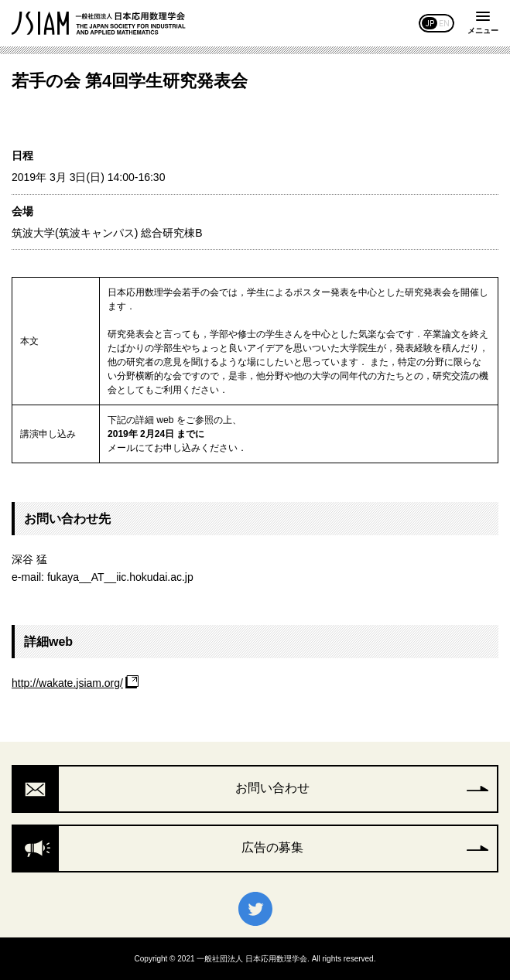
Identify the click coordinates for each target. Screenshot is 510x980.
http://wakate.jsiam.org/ (67, 683)
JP (430, 23)
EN (444, 23)
